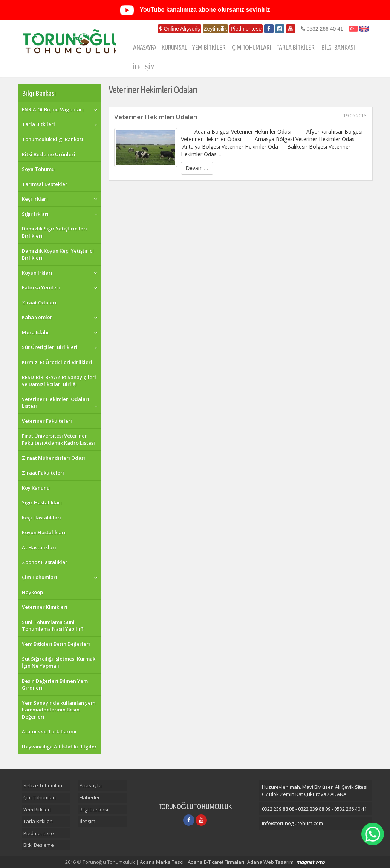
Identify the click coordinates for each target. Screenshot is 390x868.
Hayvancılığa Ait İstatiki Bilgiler (59, 747)
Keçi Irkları (35, 199)
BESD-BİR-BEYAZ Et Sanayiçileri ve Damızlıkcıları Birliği (59, 381)
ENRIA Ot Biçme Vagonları (53, 109)
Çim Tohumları (40, 577)
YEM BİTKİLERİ (210, 47)
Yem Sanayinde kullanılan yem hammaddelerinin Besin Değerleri (59, 710)
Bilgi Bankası (39, 93)
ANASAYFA (145, 47)
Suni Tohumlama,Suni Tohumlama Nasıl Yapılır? (53, 626)
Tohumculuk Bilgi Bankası (53, 139)
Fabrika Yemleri (41, 287)
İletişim (87, 821)
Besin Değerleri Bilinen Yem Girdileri (55, 684)
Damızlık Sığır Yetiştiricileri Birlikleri (54, 232)
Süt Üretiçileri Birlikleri (50, 347)
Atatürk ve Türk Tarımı (49, 731)
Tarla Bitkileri (38, 124)
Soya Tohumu (38, 169)
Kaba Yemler (37, 317)
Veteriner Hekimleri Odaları (240, 117)
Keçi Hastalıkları (41, 518)
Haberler (90, 797)
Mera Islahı (35, 332)
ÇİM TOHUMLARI (252, 47)
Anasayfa (91, 785)
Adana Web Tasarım (270, 862)
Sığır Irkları (35, 214)
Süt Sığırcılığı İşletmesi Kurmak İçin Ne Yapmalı (59, 662)
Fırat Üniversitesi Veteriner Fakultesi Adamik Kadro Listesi (58, 439)
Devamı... (197, 168)
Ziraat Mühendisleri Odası (54, 458)
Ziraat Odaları (39, 303)
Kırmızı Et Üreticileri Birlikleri (57, 362)
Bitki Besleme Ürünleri (49, 154)
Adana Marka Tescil (162, 862)
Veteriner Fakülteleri (47, 421)
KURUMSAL (174, 47)
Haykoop (32, 592)
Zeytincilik (215, 29)
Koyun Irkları (37, 273)
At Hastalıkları (39, 547)
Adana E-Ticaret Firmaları (216, 862)
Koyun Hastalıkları (44, 532)
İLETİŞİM (144, 67)
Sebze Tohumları (43, 785)
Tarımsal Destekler (45, 184)
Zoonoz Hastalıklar (45, 562)
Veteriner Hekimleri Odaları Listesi (56, 403)
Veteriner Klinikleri (45, 607)
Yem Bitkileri (37, 810)
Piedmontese (246, 29)
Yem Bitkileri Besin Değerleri (56, 644)
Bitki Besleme (39, 845)
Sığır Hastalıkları (42, 502)
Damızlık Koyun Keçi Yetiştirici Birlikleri (58, 254)
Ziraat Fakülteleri (43, 473)
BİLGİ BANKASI (338, 47)
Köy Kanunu (36, 488)
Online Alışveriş (180, 29)
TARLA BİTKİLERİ (296, 47)
